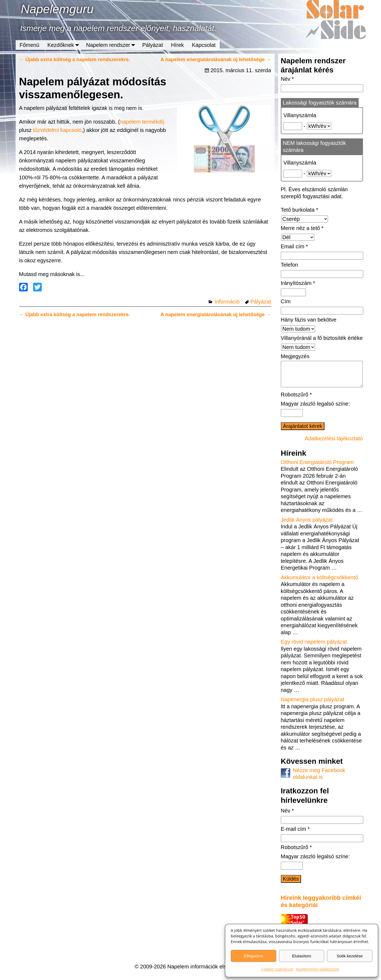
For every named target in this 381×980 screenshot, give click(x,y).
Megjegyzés (295, 356)
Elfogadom (253, 956)
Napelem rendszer (112, 45)
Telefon (290, 265)
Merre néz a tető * (302, 228)
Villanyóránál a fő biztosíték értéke (322, 338)
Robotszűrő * (296, 400)
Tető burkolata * (300, 210)
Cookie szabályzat (277, 969)
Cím (286, 301)
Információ (227, 302)
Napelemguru (57, 9)
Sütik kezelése (350, 956)
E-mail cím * (295, 834)
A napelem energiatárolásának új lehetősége (216, 59)
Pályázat (153, 45)
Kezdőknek (65, 45)
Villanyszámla (300, 115)
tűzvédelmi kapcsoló (57, 130)
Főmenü (29, 45)
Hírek (177, 45)
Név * (287, 79)
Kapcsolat (204, 45)
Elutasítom (302, 956)
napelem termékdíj (142, 122)
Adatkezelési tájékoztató (318, 969)
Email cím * (294, 246)
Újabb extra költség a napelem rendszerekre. (75, 59)
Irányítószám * (298, 283)
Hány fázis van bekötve (309, 320)
